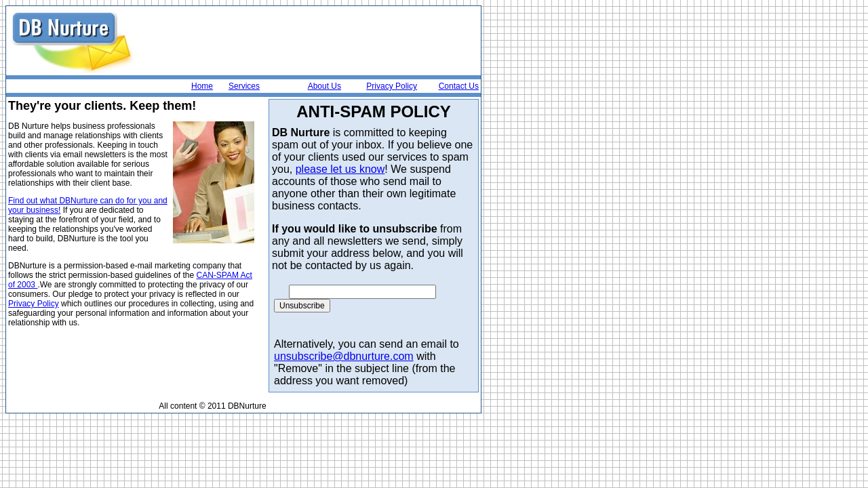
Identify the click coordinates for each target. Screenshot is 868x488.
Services (244, 86)
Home (202, 86)
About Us (324, 86)
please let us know (340, 169)
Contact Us (459, 86)
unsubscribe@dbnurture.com (344, 356)
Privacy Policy (392, 86)
